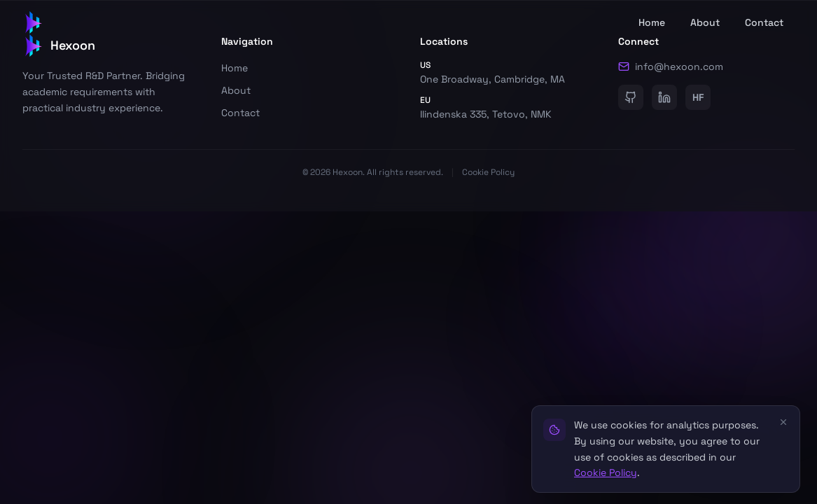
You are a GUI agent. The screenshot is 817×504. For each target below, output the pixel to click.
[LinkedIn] (664, 97)
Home (652, 22)
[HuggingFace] (698, 97)
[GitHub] (631, 97)
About (705, 22)
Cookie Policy (488, 172)
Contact (764, 22)
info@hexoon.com (671, 66)
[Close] (783, 422)
